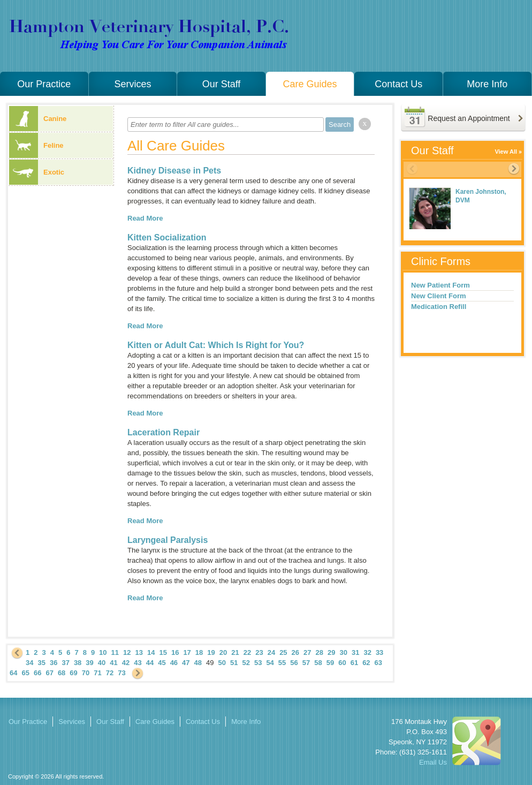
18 (199, 652)
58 (318, 663)
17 (187, 652)
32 (367, 652)
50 (222, 663)
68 (62, 673)
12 (127, 652)
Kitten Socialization (167, 237)
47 (186, 663)
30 (343, 652)
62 (366, 663)
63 (378, 663)
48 (198, 663)
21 (235, 652)
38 (78, 663)
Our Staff (222, 84)
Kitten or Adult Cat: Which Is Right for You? (216, 345)
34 (29, 663)
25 (283, 652)
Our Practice (44, 84)
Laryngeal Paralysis (168, 540)
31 (355, 652)
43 (138, 663)
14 (151, 652)
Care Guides (310, 84)
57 (306, 663)
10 (103, 652)
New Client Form (439, 296)
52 (246, 663)
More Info (487, 84)
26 (295, 652)
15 (163, 652)
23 (259, 652)
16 (175, 652)
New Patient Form (440, 285)
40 (102, 663)
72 (110, 673)
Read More (145, 218)
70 (86, 673)
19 (211, 652)
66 (37, 673)
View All (506, 152)
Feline (36, 145)
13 (139, 652)
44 (150, 663)
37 (65, 663)
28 (320, 652)
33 (379, 652)
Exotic (37, 172)
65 (25, 673)
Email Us (433, 762)
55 (282, 663)
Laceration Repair (164, 432)
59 (330, 663)
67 (49, 673)
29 (331, 652)
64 (13, 673)
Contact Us (398, 84)
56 (294, 663)
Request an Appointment (469, 118)
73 (121, 673)
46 (174, 663)
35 (41, 663)
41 (113, 663)
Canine (38, 119)
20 (223, 652)
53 (258, 663)
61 (354, 663)
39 (89, 663)
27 (307, 652)
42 (126, 663)
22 (247, 652)
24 (271, 652)
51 (234, 663)
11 (115, 652)
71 (97, 673)
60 (342, 663)
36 (54, 663)
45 (162, 663)
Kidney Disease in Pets (174, 171)
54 (270, 663)
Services (132, 84)
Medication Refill (439, 307)
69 (73, 673)
